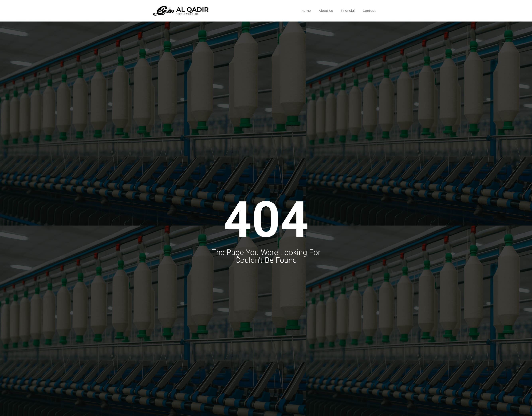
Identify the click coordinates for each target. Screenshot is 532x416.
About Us (326, 11)
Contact (369, 11)
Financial (348, 11)
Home (306, 11)
